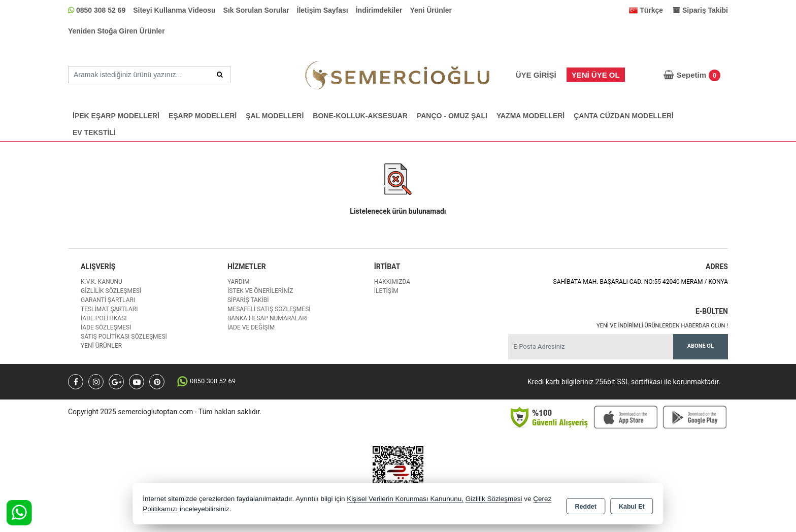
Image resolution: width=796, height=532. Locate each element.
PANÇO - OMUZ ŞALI (452, 116)
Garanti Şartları (108, 300)
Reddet (586, 505)
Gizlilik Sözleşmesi (111, 291)
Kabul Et (632, 505)
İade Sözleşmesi (106, 327)
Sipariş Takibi (248, 300)
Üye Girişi (536, 75)
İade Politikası (104, 318)
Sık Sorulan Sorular (256, 10)
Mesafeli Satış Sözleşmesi (269, 309)
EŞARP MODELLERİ (203, 116)
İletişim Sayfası (323, 10)
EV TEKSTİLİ (94, 132)
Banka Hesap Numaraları (268, 318)
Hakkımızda (392, 282)
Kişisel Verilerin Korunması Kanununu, (405, 499)
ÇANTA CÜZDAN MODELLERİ (624, 116)
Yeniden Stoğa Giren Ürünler (117, 31)
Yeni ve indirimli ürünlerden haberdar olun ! (662, 326)
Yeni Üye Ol (596, 75)
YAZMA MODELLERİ (530, 116)
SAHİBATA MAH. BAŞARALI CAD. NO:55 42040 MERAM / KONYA (641, 282)
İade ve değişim (251, 327)
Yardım (239, 282)
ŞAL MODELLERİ (275, 116)
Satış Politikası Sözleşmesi (124, 337)
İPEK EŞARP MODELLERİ (116, 116)
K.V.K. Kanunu (102, 282)
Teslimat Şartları (109, 309)
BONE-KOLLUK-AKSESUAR (360, 116)
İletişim (386, 291)
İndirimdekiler (379, 10)
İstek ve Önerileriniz (260, 291)
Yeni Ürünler (431, 10)
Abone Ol (701, 346)
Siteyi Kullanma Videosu (174, 10)
